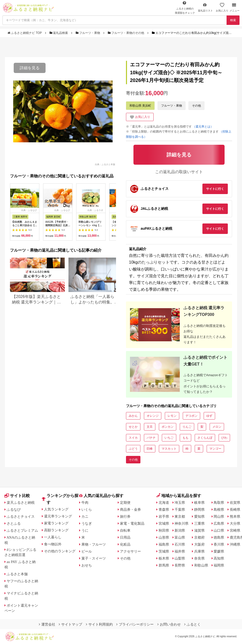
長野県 (180, 565)
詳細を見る (30, 68)
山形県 (164, 537)
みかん (133, 416)
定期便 (125, 502)
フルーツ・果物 (88, 33)
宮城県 (164, 523)
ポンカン (168, 427)
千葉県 (180, 509)
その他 (196, 106)
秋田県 (164, 530)
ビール (87, 551)
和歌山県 (201, 565)
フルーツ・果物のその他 (126, 33)
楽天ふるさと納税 (21, 502)
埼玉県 (180, 502)
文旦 (150, 427)
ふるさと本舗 (17, 574)
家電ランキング (56, 523)
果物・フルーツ (94, 544)
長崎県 (235, 509)
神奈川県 (181, 523)
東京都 (180, 516)
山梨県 (180, 558)
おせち (87, 565)
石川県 (180, 544)
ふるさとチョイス (21, 516)
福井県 (180, 551)
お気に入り (222, 7)
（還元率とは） (203, 127)
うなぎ (87, 523)
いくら (87, 509)
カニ (85, 516)
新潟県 (180, 530)
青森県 (164, 509)
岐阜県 (199, 502)
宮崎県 (235, 530)
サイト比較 (17, 496)
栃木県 (164, 558)
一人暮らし (53, 537)
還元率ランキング (58, 516)
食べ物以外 (53, 544)
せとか (133, 427)
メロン (217, 427)
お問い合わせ (169, 624)
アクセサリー (130, 551)
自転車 (125, 530)
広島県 (219, 523)
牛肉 (85, 502)
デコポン (191, 416)
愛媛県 (219, 551)
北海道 (164, 502)
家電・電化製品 (132, 523)
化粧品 (125, 544)
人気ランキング (56, 509)
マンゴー (215, 449)
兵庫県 (199, 551)
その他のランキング (60, 551)
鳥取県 (219, 502)
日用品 (125, 537)
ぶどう (133, 449)
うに (85, 530)
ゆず (209, 416)
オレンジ (153, 416)
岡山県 (219, 516)
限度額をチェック (185, 7)
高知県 (219, 558)
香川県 (219, 544)
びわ (224, 438)
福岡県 (219, 565)
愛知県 (199, 516)
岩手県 (164, 516)
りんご (187, 427)
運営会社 (47, 624)
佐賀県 (235, 502)
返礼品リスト (205, 7)
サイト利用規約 (99, 624)
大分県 (235, 523)
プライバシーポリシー (135, 624)
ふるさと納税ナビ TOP (25, 33)
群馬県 (164, 565)
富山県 (180, 537)
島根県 (219, 509)
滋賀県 (199, 530)
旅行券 (125, 516)
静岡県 (199, 509)
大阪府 (199, 544)
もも (185, 438)
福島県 (164, 544)
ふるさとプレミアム (22, 530)
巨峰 (150, 449)
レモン (172, 416)
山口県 (219, 530)
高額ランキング (56, 530)
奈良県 (199, 558)
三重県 (199, 523)
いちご (169, 438)
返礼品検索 (59, 33)
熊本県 (235, 516)
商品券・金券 (130, 509)
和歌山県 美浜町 (140, 106)
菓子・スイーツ (94, 558)
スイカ (133, 438)
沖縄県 (235, 544)
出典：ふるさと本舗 (105, 164)
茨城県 (164, 551)
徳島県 (219, 537)
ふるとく (192, 624)
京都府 (199, 537)
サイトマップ (70, 624)
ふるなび (14, 509)
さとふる (14, 523)
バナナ (151, 438)
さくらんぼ (205, 438)
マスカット (169, 449)
